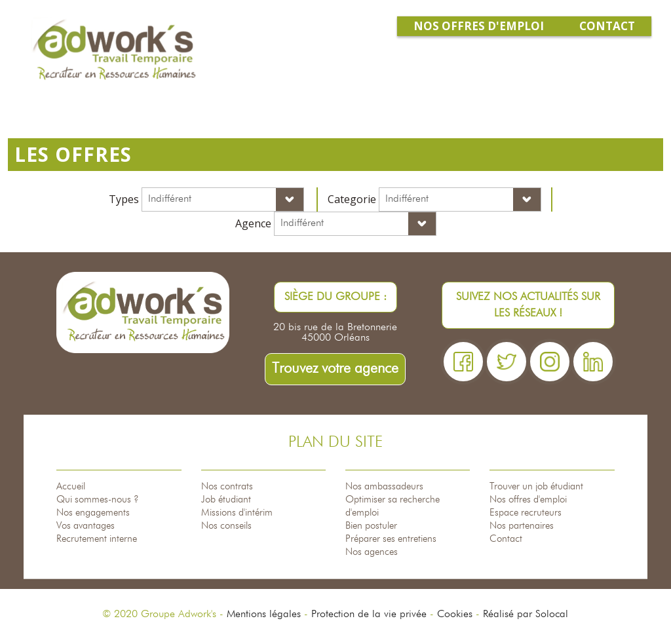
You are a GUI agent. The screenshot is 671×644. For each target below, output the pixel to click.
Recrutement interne (97, 539)
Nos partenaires (522, 526)
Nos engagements (93, 513)
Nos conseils (226, 526)
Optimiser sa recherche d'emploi (393, 506)
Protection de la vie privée (369, 615)
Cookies (455, 615)
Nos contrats (227, 486)
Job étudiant (226, 500)
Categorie (352, 199)
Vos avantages (86, 526)
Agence (253, 223)
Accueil (71, 486)
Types (124, 199)
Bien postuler (371, 526)
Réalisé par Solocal (526, 615)
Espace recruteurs (526, 513)
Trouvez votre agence (335, 369)
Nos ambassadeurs (384, 486)
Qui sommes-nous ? (98, 500)
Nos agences (372, 552)
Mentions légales (264, 615)
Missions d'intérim (237, 513)
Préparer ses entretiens (391, 539)
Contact (506, 539)
